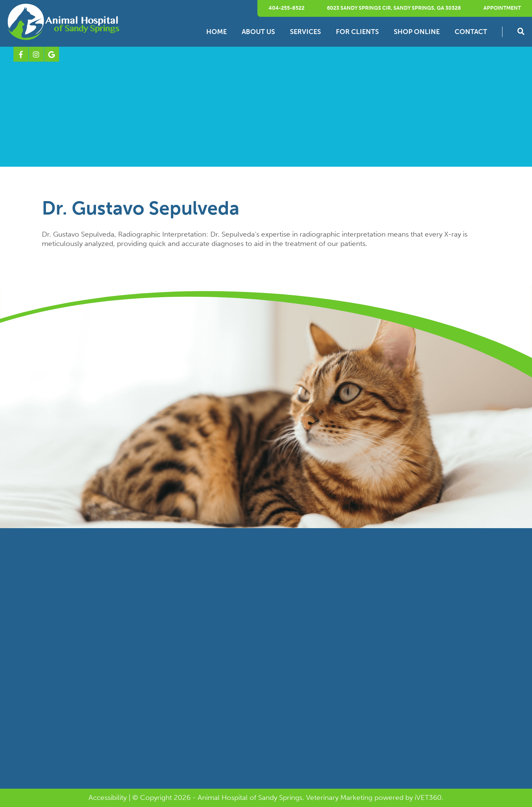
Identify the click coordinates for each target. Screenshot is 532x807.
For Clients (357, 32)
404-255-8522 (287, 8)
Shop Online (417, 32)
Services (305, 32)
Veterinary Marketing (339, 797)
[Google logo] (52, 54)
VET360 (428, 797)
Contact (471, 32)
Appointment (502, 8)
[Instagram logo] (36, 54)
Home (216, 32)
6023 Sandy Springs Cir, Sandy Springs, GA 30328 (394, 8)
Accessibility (108, 797)
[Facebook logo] (21, 54)
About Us (258, 32)
